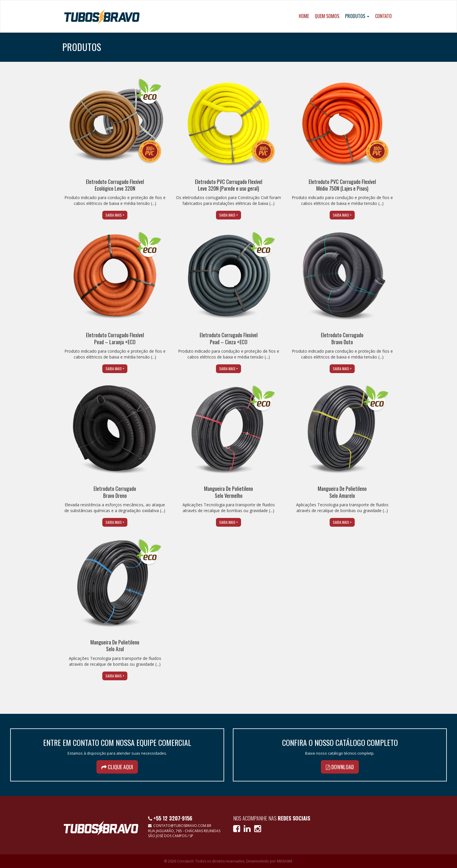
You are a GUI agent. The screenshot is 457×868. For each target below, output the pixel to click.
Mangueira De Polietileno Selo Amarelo (342, 492)
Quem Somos (327, 16)
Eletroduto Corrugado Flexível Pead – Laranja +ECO (115, 338)
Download (340, 767)
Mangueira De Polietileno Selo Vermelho (228, 492)
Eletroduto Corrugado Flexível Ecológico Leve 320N (115, 185)
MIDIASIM (284, 861)
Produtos (357, 16)
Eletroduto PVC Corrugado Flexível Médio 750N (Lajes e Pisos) (342, 185)
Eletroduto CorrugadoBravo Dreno (115, 492)
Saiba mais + (115, 215)
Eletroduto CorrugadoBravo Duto (342, 338)
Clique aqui (117, 767)
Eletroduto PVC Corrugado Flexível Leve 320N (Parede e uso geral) (229, 185)
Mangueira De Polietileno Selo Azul (115, 645)
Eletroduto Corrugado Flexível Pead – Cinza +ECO (229, 338)
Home (304, 16)
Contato (383, 16)
